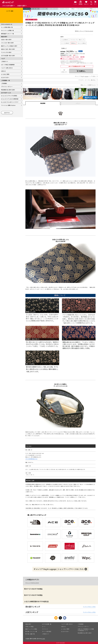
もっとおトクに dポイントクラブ (10, 102)
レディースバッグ (53, 9)
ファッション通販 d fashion (8, 105)
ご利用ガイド (5, 61)
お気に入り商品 (29, 627)
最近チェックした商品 (31, 629)
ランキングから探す (6, 52)
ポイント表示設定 (47, 631)
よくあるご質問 (5, 74)
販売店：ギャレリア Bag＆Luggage (84, 31)
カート (44, 627)
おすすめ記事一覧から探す (8, 56)
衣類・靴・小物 (35, 9)
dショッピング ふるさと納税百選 (10, 99)
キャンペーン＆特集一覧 (7, 30)
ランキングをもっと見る (89, 607)
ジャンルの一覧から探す (7, 43)
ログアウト (7, 113)
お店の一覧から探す (6, 40)
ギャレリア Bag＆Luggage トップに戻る (85, 76)
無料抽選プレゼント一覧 (7, 34)
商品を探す (28, 624)
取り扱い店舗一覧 (30, 634)
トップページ (27, 9)
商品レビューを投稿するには (88, 85)
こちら (43, 639)
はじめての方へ (5, 77)
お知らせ (3, 71)
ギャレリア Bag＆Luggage (32, 583)
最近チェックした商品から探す (9, 46)
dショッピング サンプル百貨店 (9, 96)
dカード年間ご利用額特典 (8, 65)
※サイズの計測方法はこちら (31, 459)
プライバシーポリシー (7, 87)
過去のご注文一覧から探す (8, 49)
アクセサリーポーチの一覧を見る (87, 80)
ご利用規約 (4, 83)
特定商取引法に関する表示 (8, 90)
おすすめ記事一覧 (47, 624)
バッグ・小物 (44, 9)
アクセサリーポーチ (64, 9)
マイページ (45, 629)
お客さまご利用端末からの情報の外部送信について (86, 630)
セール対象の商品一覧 (7, 27)
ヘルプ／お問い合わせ (7, 68)
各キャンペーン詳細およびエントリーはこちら (73, 59)
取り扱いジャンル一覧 (31, 631)
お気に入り (64, 72)
